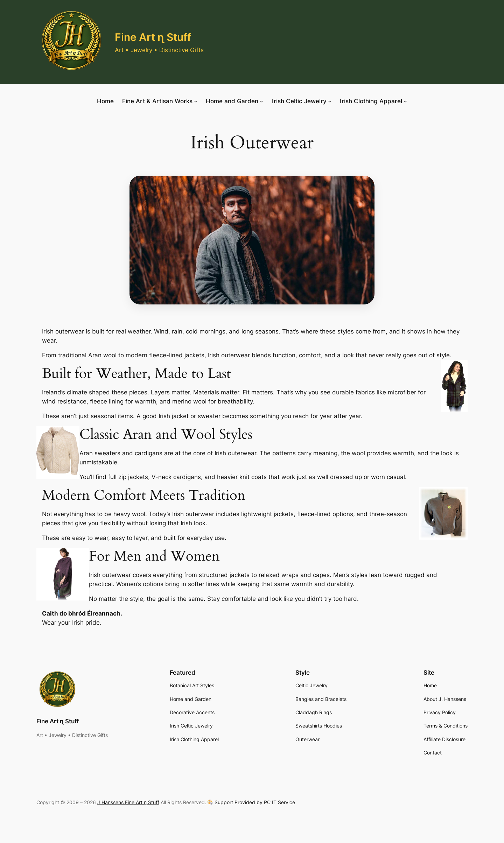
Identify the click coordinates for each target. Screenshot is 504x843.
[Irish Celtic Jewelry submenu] (330, 101)
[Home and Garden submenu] (261, 101)
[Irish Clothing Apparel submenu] (405, 101)
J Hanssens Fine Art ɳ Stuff (128, 802)
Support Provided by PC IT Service (255, 802)
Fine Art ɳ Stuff (153, 37)
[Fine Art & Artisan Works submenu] (196, 101)
